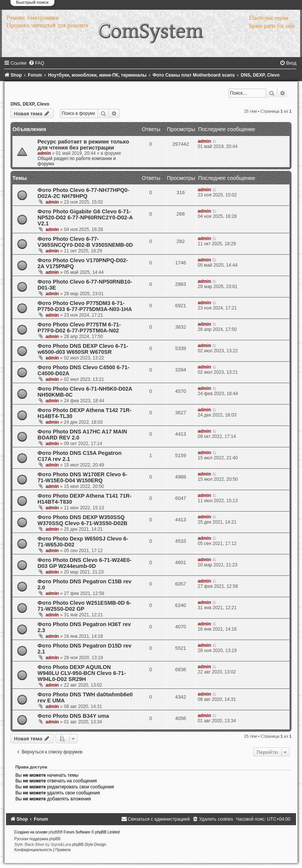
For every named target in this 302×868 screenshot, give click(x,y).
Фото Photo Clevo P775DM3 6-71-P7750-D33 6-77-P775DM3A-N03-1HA (85, 306)
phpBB (54, 832)
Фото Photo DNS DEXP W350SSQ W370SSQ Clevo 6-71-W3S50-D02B (83, 520)
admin (44, 153)
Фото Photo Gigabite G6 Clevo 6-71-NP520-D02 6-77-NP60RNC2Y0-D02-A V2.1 (85, 217)
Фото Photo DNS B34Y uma (73, 716)
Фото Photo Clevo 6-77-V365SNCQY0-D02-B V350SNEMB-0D (85, 242)
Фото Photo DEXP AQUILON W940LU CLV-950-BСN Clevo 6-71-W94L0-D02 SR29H (82, 673)
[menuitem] (36, 63)
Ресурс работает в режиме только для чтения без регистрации (83, 145)
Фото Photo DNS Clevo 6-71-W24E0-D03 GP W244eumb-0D (84, 563)
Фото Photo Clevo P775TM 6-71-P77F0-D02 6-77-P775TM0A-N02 (79, 328)
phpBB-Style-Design (89, 845)
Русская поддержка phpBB (37, 839)
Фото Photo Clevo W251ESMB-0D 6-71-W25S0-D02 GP (84, 606)
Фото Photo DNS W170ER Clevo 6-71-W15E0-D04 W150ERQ (82, 477)
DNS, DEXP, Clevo (30, 104)
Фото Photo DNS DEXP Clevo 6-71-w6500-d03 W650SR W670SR (83, 349)
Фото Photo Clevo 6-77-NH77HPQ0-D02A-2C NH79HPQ (83, 193)
